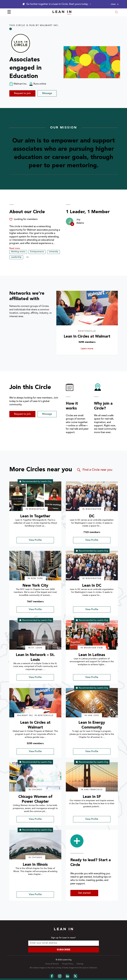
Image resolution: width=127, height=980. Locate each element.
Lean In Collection (90, 968)
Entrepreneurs (37, 252)
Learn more (92, 349)
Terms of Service (52, 964)
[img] (35, 496)
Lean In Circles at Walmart (87, 337)
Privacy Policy (68, 964)
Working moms (18, 252)
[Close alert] (115, 4)
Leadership (16, 257)
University (53, 252)
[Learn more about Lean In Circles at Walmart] (87, 308)
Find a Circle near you (94, 470)
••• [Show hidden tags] (27, 257)
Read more (15, 248)
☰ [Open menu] (9, 12)
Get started (84, 893)
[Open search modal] (116, 12)
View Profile (35, 540)
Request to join (22, 93)
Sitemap (80, 964)
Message (47, 93)
